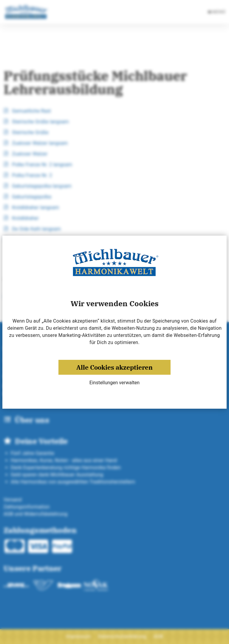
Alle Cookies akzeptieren (114, 367)
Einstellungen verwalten (114, 383)
